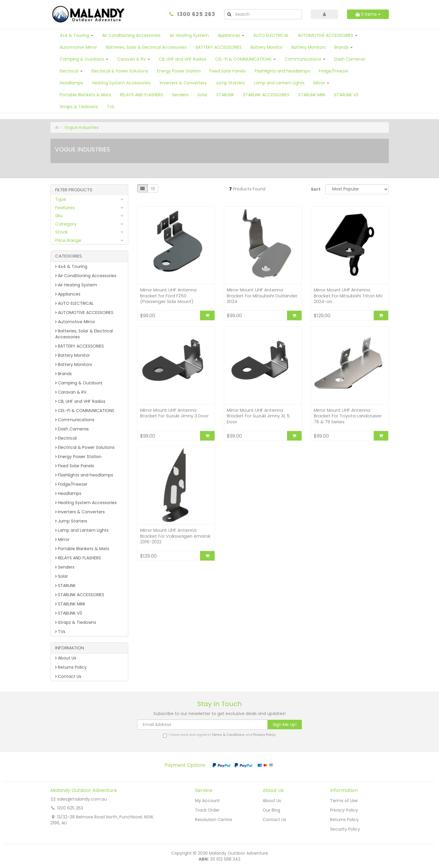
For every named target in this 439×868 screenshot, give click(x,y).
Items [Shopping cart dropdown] (368, 14)
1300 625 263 (196, 14)
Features (65, 207)
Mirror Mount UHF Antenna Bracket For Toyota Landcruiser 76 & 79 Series (348, 416)
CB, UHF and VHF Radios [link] (80, 401)
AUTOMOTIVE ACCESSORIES (328, 35)
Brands (344, 47)
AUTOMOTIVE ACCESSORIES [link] (84, 313)
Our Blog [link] (271, 810)
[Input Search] (268, 14)
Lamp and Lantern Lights (279, 83)
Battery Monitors (309, 47)
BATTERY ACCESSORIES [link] (80, 346)
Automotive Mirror (78, 47)
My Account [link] (207, 801)
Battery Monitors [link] (74, 364)
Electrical (71, 71)
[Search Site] (229, 14)
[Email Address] (202, 725)
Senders (180, 95)
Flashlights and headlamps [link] (84, 475)
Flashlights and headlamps (282, 71)
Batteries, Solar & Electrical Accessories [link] (84, 334)
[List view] (153, 188)
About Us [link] (66, 658)
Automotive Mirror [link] (75, 322)
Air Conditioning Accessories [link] (86, 276)
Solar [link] (62, 576)
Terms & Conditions (228, 735)
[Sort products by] (357, 189)
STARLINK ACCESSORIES (266, 95)
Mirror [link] (62, 539)
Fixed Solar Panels (228, 71)
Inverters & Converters (183, 83)
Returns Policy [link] (71, 667)
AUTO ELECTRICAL (271, 35)
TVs (111, 107)
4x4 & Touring (76, 35)
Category (66, 224)
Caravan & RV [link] (71, 392)
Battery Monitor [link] (73, 355)
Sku (59, 216)
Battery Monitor (267, 47)
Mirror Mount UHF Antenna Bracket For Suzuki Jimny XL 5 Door (258, 416)
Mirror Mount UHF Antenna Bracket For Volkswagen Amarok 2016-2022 (175, 536)
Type (61, 199)
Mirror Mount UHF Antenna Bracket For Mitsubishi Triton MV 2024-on (348, 296)
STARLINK (225, 95)
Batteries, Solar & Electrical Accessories (146, 47)
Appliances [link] (68, 294)
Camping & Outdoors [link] (79, 383)
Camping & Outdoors (84, 59)
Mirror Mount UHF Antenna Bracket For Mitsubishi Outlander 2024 (262, 296)
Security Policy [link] (345, 829)
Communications (305, 59)
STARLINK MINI (312, 95)
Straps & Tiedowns (79, 107)
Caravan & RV (134, 59)
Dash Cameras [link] (72, 429)
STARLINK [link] (65, 585)
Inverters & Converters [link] (80, 512)
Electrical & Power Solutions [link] (85, 447)
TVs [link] (60, 632)
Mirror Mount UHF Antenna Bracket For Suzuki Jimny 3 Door (174, 413)
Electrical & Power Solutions (120, 71)
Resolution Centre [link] (214, 820)
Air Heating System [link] (76, 285)
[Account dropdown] (324, 14)
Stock (61, 232)
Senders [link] (65, 567)
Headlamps (71, 83)
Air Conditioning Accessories (131, 35)
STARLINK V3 (346, 95)
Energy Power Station (179, 71)
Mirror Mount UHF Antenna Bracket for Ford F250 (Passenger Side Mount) (168, 296)
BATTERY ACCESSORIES (219, 47)
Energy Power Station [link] (78, 457)
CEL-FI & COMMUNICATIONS (245, 59)
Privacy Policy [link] (344, 810)
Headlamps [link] (68, 493)
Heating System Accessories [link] (86, 503)
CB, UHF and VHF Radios (183, 59)
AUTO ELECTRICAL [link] (74, 303)
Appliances (231, 35)
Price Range (68, 240)
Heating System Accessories (121, 83)
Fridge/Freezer (334, 71)
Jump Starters (230, 83)
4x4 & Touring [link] (71, 266)
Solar (202, 95)
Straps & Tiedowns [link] (76, 622)
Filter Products (74, 190)
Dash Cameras (350, 59)
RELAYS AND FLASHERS (141, 95)
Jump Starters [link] (71, 521)
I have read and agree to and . (219, 735)
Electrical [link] (66, 438)
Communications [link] (75, 420)
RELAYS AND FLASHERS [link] (78, 558)
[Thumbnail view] (142, 188)
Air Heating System (189, 35)
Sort (316, 189)
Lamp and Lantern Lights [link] (82, 530)
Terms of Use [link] (344, 801)
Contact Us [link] (68, 676)
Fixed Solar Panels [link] (75, 466)
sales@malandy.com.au (82, 799)
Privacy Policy (264, 735)
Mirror (321, 83)
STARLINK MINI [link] (70, 604)
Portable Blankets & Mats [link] (82, 549)
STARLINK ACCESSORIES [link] (80, 595)
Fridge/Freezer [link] (71, 484)
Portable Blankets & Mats (85, 95)
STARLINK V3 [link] (69, 613)
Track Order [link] (207, 810)
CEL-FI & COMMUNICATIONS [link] (85, 411)
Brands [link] (64, 374)
